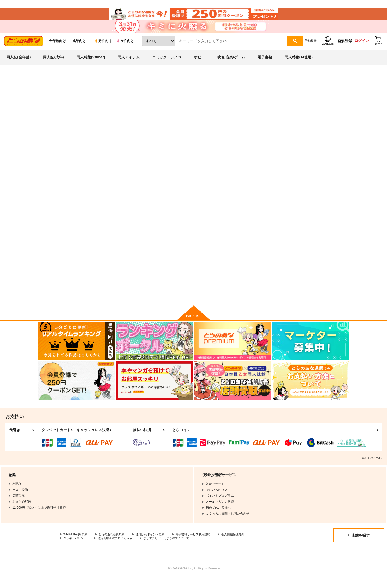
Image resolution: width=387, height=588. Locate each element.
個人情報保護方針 (245, 544)
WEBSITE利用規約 (77, 544)
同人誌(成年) (53, 64)
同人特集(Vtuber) (91, 64)
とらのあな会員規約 (115, 544)
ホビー (199, 64)
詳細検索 (311, 47)
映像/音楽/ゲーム (231, 64)
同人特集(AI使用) (299, 64)
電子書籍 (265, 64)
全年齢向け (58, 47)
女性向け (125, 47)
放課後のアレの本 (188, 111)
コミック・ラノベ (167, 64)
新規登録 (345, 47)
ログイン (362, 47)
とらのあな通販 (48, 86)
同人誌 (68, 86)
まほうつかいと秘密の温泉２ (221, 249)
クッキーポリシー (76, 548)
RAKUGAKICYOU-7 (255, 111)
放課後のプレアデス (79, 101)
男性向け (103, 47)
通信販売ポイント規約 (156, 544)
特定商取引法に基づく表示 (118, 548)
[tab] (126, 164)
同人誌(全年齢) (18, 64)
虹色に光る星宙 (262, 249)
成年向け (79, 47)
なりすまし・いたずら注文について (174, 548)
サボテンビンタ (217, 111)
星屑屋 (278, 111)
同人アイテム (129, 64)
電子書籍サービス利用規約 (202, 544)
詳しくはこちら (372, 467)
